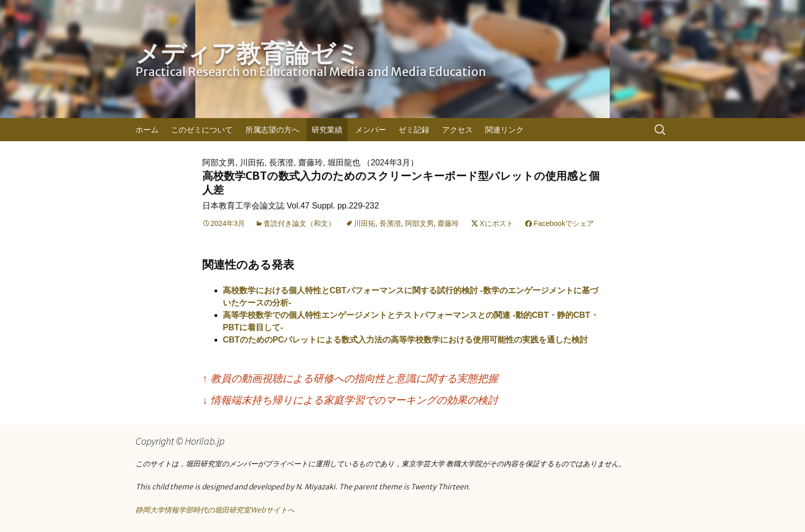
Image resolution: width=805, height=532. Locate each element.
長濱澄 (390, 223)
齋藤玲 (448, 223)
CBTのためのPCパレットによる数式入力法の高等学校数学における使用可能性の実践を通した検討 (405, 340)
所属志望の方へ (272, 130)
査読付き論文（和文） (299, 223)
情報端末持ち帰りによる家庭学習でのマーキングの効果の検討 (350, 400)
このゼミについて (202, 130)
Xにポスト (496, 223)
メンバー (371, 130)
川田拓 (365, 223)
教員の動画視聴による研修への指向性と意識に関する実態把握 (350, 378)
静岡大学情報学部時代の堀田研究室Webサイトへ (215, 510)
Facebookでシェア (563, 223)
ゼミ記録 (414, 130)
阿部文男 (419, 223)
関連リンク (504, 130)
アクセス (457, 130)
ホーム (147, 130)
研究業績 (327, 130)
